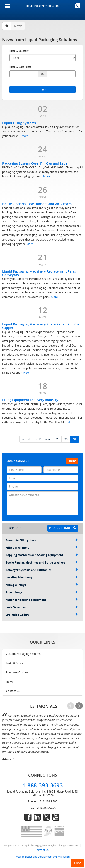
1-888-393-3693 (78, 6)
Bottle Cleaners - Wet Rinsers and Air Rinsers (37, 204)
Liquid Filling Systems (19, 123)
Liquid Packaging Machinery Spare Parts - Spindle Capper (41, 326)
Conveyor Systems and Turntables (42, 570)
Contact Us (13, 691)
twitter (46, 817)
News (9, 682)
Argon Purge (42, 592)
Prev (71, 706)
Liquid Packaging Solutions (42, 6)
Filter (43, 90)
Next (79, 706)
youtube (56, 817)
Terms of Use (43, 850)
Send (72, 461)
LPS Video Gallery (42, 615)
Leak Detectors (42, 607)
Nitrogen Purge (42, 585)
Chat (77, 863)
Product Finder (63, 528)
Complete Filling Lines (42, 540)
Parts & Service (16, 663)
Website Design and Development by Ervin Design (43, 857)
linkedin (37, 817)
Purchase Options (17, 672)
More (25, 136)
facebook (28, 817)
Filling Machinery (42, 548)
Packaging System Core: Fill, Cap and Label (35, 163)
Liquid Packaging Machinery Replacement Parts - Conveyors (40, 273)
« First (26, 439)
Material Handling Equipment (42, 600)
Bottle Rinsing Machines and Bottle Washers (42, 563)
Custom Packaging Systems (23, 654)
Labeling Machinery (42, 577)
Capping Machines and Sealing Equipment (42, 555)
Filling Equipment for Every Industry (30, 400)
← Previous (43, 439)
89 (57, 439)
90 (66, 439)
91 (75, 439)
